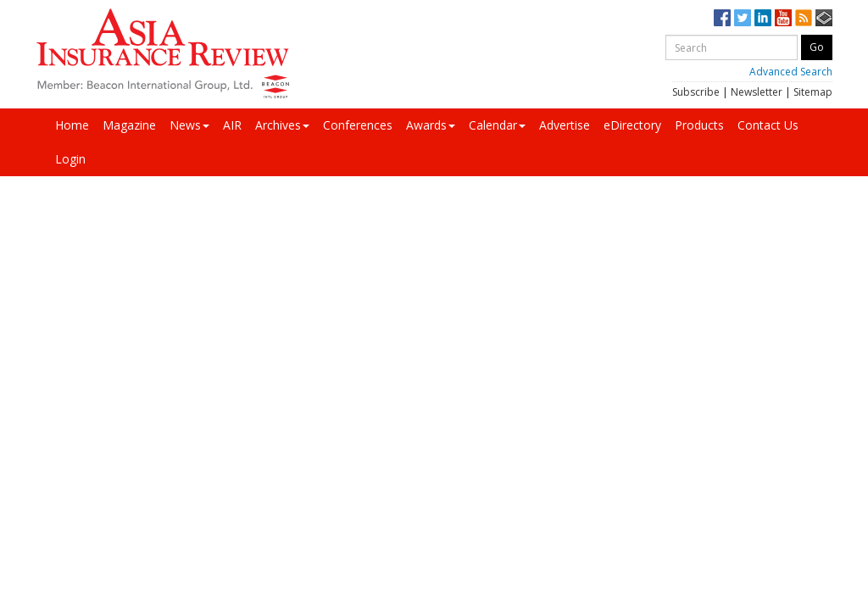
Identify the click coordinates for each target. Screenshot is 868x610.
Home (72, 125)
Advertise (565, 125)
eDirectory (632, 125)
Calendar (497, 125)
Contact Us (768, 125)
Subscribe (696, 92)
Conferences (358, 125)
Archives (282, 125)
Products (699, 125)
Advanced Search (791, 72)
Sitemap (813, 92)
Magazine (129, 125)
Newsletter (757, 92)
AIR (232, 125)
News (189, 125)
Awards (431, 125)
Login (70, 159)
